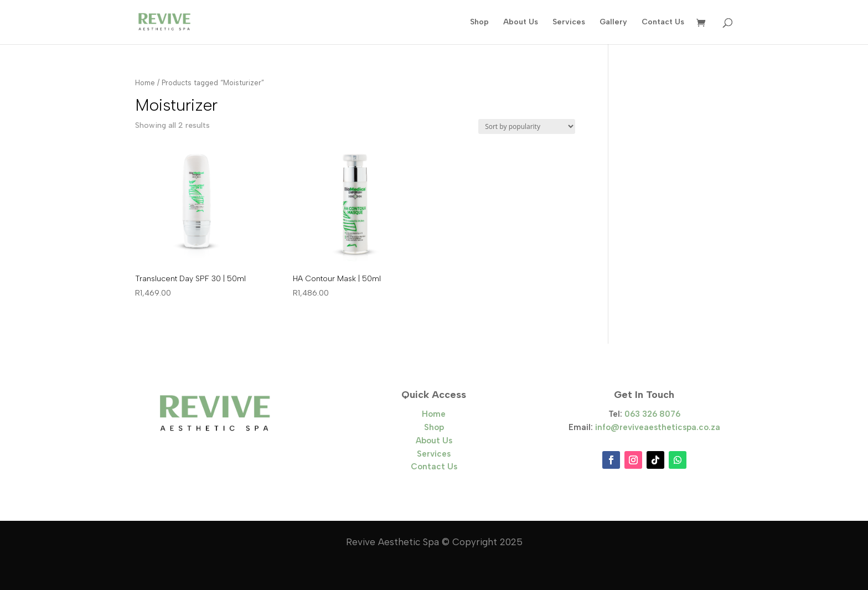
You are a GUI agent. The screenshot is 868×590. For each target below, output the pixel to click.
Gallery (613, 22)
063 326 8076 (652, 414)
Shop (479, 22)
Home (145, 83)
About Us (521, 22)
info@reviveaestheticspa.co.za (658, 427)
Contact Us (663, 22)
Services (569, 22)
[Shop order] (527, 126)
